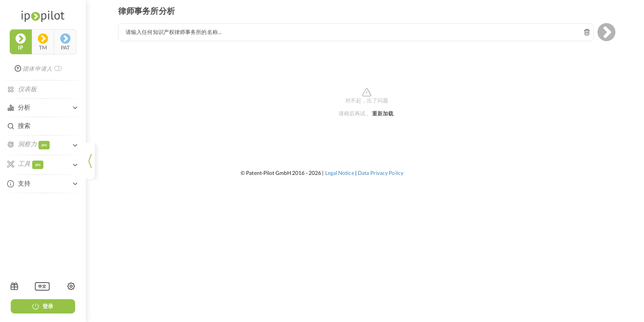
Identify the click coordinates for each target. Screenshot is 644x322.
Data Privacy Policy (381, 173)
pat (65, 42)
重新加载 (383, 114)
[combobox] (356, 32)
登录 (43, 306)
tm (43, 42)
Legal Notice (340, 173)
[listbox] (42, 286)
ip (21, 42)
